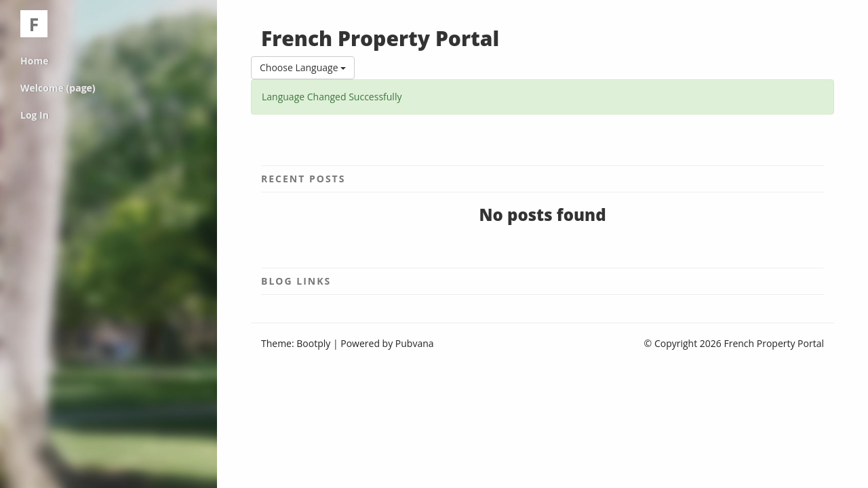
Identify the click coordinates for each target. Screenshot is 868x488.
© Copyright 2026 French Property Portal (734, 343)
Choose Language (303, 67)
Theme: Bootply (296, 343)
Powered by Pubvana (387, 343)
